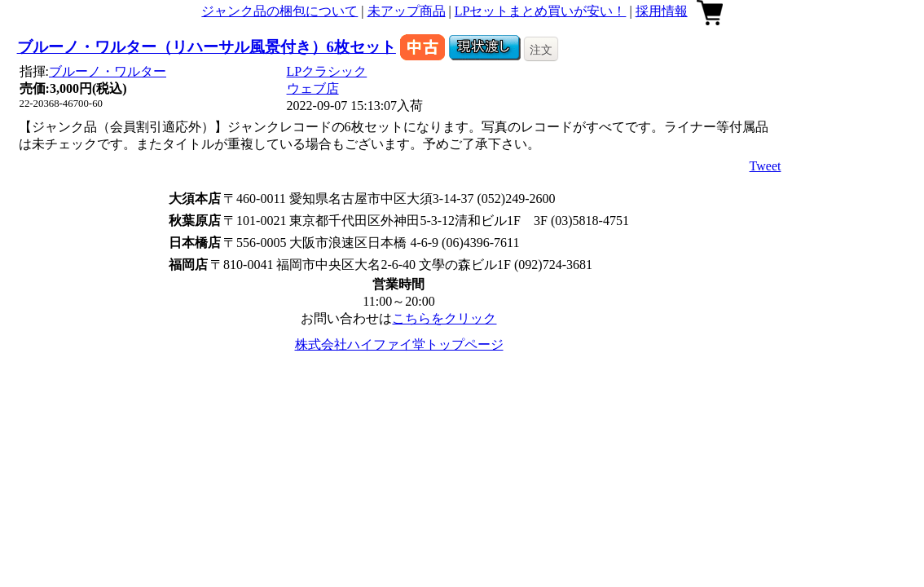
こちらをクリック (444, 318)
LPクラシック (327, 71)
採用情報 (662, 11)
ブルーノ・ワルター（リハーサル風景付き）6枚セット (207, 47)
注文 (541, 50)
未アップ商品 (407, 11)
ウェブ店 (313, 88)
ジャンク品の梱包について (279, 11)
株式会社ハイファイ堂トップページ (399, 344)
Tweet (766, 166)
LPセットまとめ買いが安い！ (541, 11)
